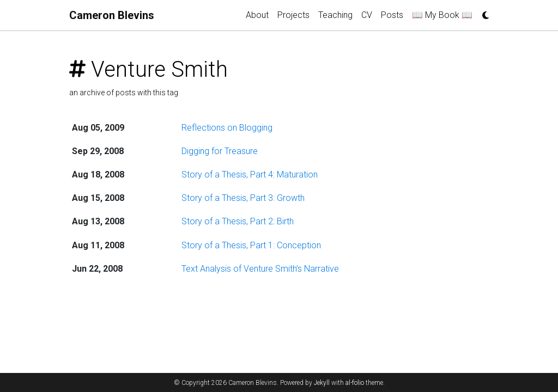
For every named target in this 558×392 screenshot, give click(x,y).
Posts (392, 15)
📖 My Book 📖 (442, 15)
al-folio (355, 383)
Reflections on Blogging (227, 128)
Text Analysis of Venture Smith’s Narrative (260, 269)
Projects (293, 15)
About (257, 15)
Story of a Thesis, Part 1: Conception (251, 245)
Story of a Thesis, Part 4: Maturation (250, 174)
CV (367, 15)
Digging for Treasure (220, 151)
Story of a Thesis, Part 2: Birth (238, 221)
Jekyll (322, 383)
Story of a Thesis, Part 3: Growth (243, 198)
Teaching (335, 15)
